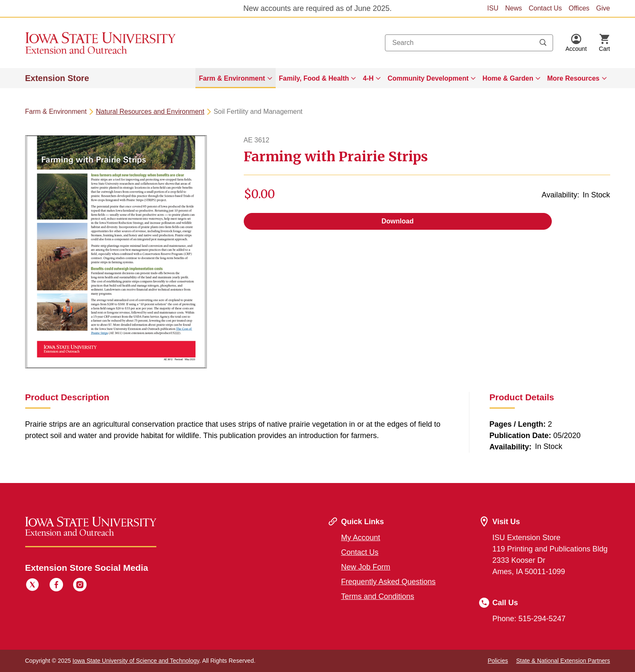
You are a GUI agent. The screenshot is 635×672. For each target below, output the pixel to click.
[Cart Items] (604, 43)
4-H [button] (368, 78)
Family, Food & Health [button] (314, 78)
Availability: (561, 195)
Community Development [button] (428, 78)
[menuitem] (235, 78)
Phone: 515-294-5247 (529, 619)
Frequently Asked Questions (389, 582)
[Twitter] (32, 586)
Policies (498, 661)
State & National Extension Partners (563, 661)
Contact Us (545, 8)
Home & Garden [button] (508, 78)
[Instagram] (80, 586)
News (514, 8)
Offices (579, 8)
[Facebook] (56, 586)
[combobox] (469, 43)
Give (603, 8)
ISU (493, 8)
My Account (361, 538)
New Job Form (366, 567)
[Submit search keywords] (543, 43)
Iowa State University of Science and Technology (136, 661)
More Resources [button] (573, 78)
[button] (576, 43)
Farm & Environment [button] (232, 78)
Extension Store (57, 78)
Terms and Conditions (378, 596)
